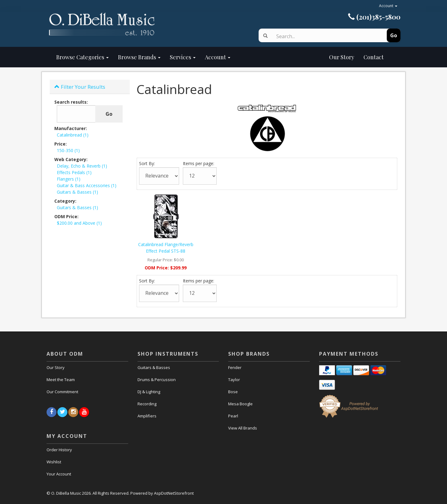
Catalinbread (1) (73, 135)
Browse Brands (139, 57)
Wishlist (54, 462)
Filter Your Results (80, 87)
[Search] (324, 36)
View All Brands (243, 428)
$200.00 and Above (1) (79, 223)
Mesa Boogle (240, 404)
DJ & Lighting (149, 392)
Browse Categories (82, 57)
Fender (235, 367)
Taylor (234, 380)
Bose (233, 392)
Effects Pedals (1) (74, 172)
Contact (374, 57)
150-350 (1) (68, 150)
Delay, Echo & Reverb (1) (82, 166)
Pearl (233, 416)
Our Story (297, 57)
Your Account (59, 474)
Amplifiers (147, 416)
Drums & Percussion (157, 380)
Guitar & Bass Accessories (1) (87, 185)
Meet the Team (61, 380)
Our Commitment (62, 392)
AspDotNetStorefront (174, 493)
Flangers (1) (69, 179)
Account (388, 6)
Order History (59, 450)
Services (183, 57)
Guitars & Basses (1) (77, 192)
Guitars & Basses (154, 367)
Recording (147, 404)
